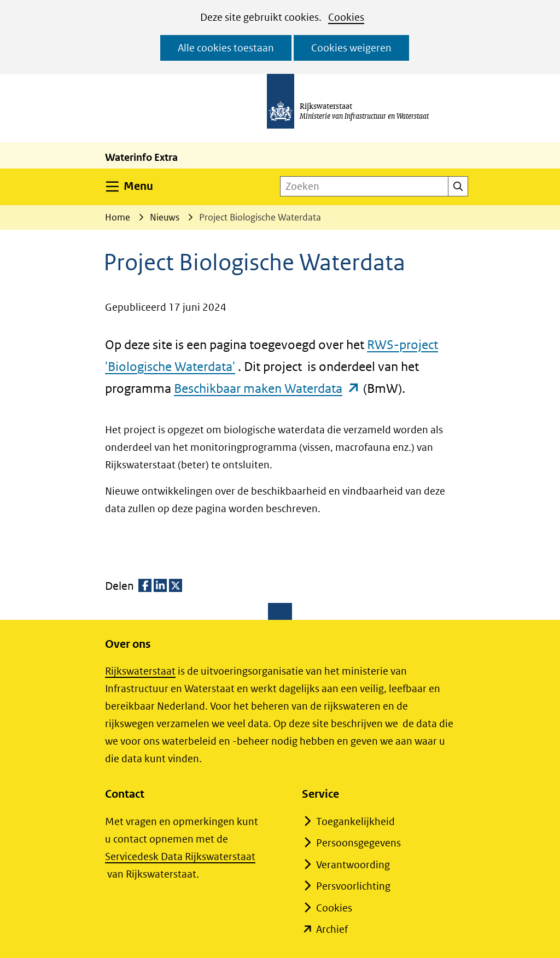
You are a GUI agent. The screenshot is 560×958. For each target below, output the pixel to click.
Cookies (346, 17)
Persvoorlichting (353, 886)
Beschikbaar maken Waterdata (267, 388)
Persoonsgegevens (358, 843)
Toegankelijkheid (355, 821)
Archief (332, 929)
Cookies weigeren (351, 48)
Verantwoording (353, 865)
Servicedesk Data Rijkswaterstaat (180, 857)
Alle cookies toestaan (226, 48)
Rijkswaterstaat (140, 671)
